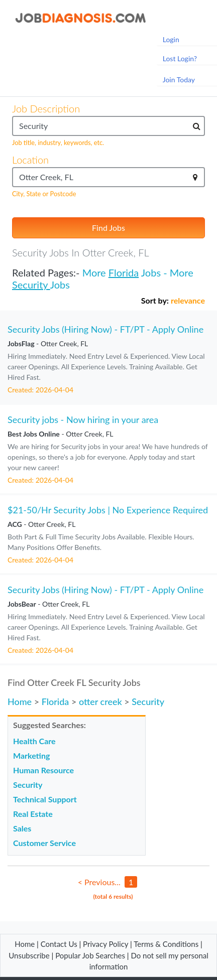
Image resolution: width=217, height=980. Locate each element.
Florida (124, 272)
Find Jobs (108, 228)
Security (31, 285)
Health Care (34, 741)
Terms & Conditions (167, 944)
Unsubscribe (29, 955)
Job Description (46, 108)
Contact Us (59, 944)
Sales (22, 828)
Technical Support (45, 799)
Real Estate (33, 814)
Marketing (31, 755)
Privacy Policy (105, 944)
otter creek (100, 702)
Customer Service (44, 843)
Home (20, 702)
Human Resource (43, 770)
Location (30, 160)
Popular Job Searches (90, 955)
